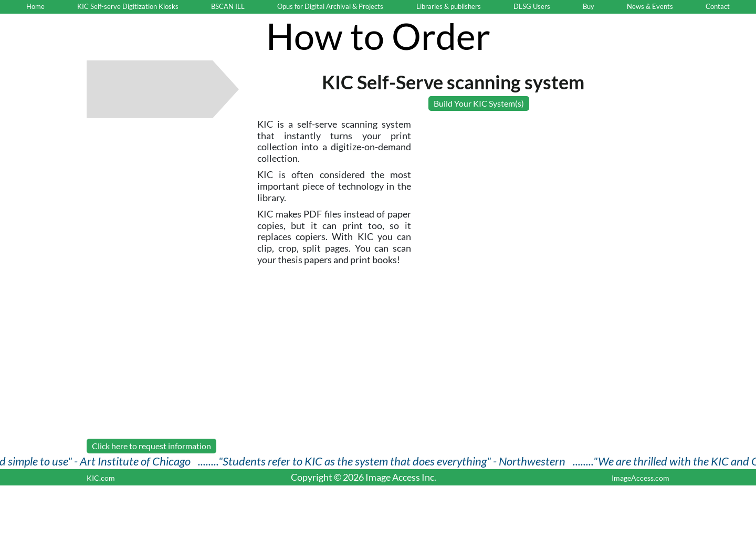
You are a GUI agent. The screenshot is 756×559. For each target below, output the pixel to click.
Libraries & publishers (449, 6)
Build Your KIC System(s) (479, 103)
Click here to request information (151, 446)
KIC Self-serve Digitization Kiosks (128, 6)
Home (35, 6)
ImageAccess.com (640, 478)
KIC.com (101, 478)
